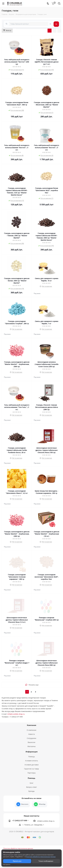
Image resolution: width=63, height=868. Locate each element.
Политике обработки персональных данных (41, 857)
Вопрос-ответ (32, 787)
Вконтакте (25, 804)
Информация (32, 752)
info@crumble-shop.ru (46, 821)
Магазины (32, 746)
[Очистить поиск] (50, 24)
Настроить (7, 864)
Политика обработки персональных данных (18, 848)
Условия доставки (32, 765)
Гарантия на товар (31, 769)
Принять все (17, 861)
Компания (32, 725)
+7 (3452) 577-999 (20, 821)
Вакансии (31, 742)
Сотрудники (31, 738)
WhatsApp (42, 804)
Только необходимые (46, 861)
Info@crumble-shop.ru (16, 714)
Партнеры (32, 773)
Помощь (32, 757)
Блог (32, 783)
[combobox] (29, 24)
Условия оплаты (31, 761)
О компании (31, 730)
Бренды (31, 791)
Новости (32, 734)
